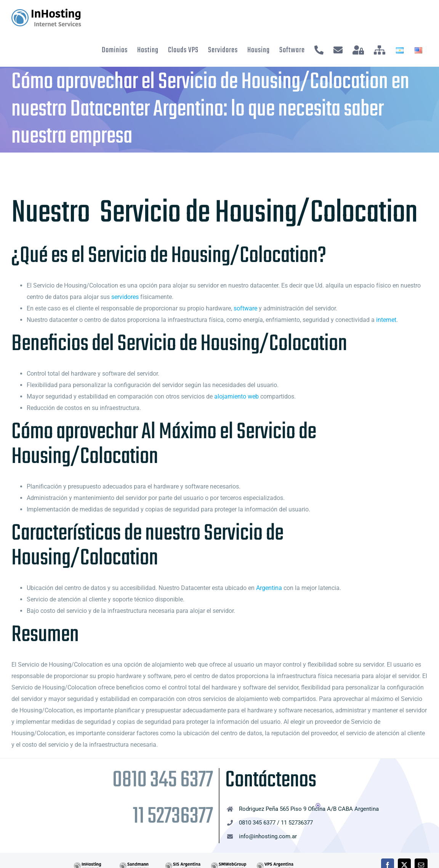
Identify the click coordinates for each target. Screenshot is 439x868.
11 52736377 (173, 817)
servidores (125, 297)
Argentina (269, 588)
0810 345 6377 (163, 780)
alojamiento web (236, 396)
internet (386, 320)
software (245, 308)
